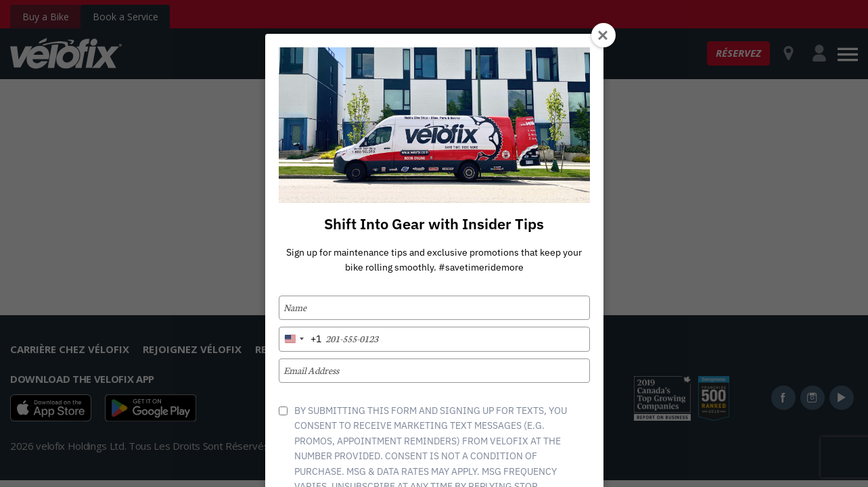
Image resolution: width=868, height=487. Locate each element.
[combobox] (300, 339)
